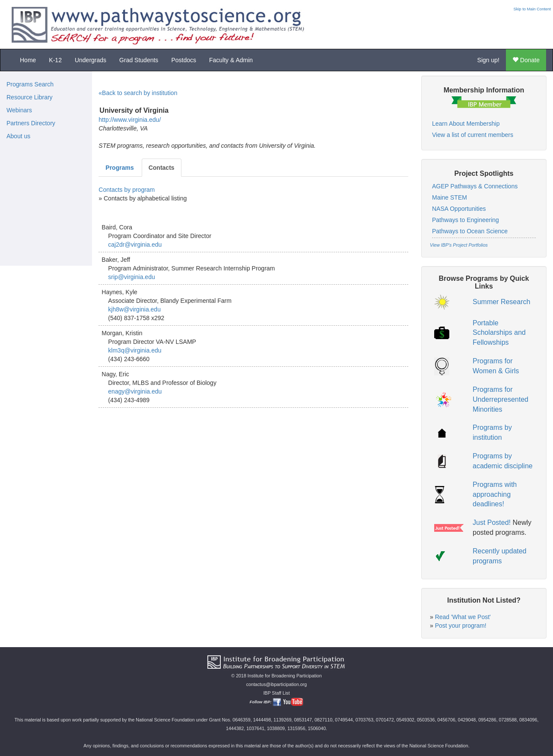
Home (28, 60)
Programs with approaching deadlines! (495, 494)
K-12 (55, 60)
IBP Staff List (276, 693)
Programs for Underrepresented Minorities (501, 399)
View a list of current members (473, 135)
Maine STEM (450, 197)
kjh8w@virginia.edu (134, 309)
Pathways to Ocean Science (470, 231)
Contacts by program (127, 190)
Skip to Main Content (532, 9)
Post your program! (461, 626)
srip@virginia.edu (131, 277)
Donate (526, 60)
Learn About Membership (466, 124)
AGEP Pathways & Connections (475, 186)
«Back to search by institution (138, 93)
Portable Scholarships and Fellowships (499, 333)
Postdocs (184, 60)
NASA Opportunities (459, 209)
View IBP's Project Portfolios (459, 245)
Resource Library (30, 97)
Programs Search (30, 84)
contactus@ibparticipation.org (277, 684)
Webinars (19, 110)
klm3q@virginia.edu (135, 350)
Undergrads (91, 60)
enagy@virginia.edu (135, 391)
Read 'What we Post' (463, 617)
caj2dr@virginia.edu (135, 245)
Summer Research (501, 302)
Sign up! (488, 60)
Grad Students (139, 60)
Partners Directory (31, 123)
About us (18, 136)
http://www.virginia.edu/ (130, 120)
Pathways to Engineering (466, 220)
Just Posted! (492, 523)
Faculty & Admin (231, 60)
